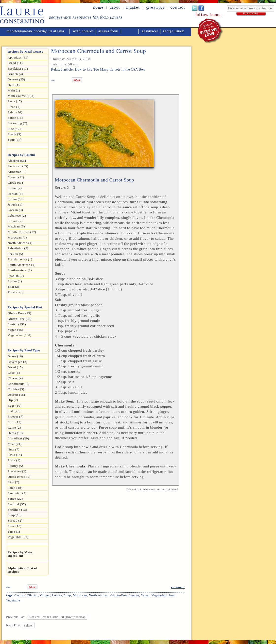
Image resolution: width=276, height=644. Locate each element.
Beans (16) (15, 356)
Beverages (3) (17, 362)
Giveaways (155, 8)
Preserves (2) (17, 471)
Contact (178, 8)
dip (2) (13, 400)
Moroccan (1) (17, 237)
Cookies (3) (16, 389)
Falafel (28, 625)
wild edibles (83, 32)
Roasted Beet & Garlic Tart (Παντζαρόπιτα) (57, 617)
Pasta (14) (15, 455)
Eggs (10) (15, 406)
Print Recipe (165, 88)
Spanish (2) (16, 276)
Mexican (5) (16, 226)
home (98, 8)
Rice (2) (13, 482)
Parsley (57, 595)
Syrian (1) (15, 281)
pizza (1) (14, 460)
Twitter (195, 8)
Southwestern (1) (20, 270)
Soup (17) (15, 140)
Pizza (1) (14, 107)
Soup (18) (15, 515)
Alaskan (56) (17, 161)
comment (178, 587)
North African (99, 595)
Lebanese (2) (17, 216)
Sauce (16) (15, 118)
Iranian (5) (15, 194)
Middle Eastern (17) (22, 232)
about (115, 8)
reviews (130, 32)
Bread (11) (15, 63)
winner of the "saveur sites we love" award (211, 31)
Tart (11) (14, 532)
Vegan (145, 595)
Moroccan (80, 595)
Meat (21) (15, 444)
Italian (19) (16, 199)
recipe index (174, 32)
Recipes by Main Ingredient (20, 554)
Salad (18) (15, 488)
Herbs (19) (15, 433)
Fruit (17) (15, 422)
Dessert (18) (16, 395)
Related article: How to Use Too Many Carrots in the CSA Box (98, 69)
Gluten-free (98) (20, 319)
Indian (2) (15, 188)
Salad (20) (15, 112)
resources (150, 32)
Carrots (19, 595)
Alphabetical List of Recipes (22, 570)
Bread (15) (15, 367)
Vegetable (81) (18, 537)
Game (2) (14, 427)
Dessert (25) (16, 79)
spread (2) (15, 520)
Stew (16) (15, 526)
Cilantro (32, 595)
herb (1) (14, 85)
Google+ (215, 8)
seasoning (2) (17, 123)
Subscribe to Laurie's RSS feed (221, 8)
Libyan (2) (15, 221)
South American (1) (22, 265)
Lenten (134, 595)
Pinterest (208, 8)
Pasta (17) (15, 101)
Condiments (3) (19, 384)
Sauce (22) (15, 499)
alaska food (109, 32)
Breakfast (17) (18, 68)
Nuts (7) (14, 449)
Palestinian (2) (18, 248)
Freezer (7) (16, 416)
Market (133, 8)
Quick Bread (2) (19, 477)
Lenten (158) (17, 324)
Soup (67, 595)
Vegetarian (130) (19, 335)
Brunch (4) (15, 74)
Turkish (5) (16, 292)
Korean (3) (15, 210)
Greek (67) (15, 183)
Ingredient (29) (18, 438)
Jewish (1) (15, 204)
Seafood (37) (17, 504)
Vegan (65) (15, 330)
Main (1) (14, 90)
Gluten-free (119, 595)
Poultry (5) (15, 466)
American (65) (18, 166)
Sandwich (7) (17, 493)
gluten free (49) (19, 313)
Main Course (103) (21, 96)
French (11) (16, 177)
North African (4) (20, 243)
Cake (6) (14, 373)
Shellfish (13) (17, 510)
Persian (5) (15, 254)
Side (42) (14, 129)
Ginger (45, 595)
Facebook (201, 8)
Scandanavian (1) (20, 259)
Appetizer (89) (18, 57)
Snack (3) (14, 134)
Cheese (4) (15, 378)
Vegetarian (159, 595)
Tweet (53, 80)
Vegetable (13, 600)
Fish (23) (14, 411)
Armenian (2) (17, 172)
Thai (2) (13, 287)
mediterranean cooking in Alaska (37, 32)
